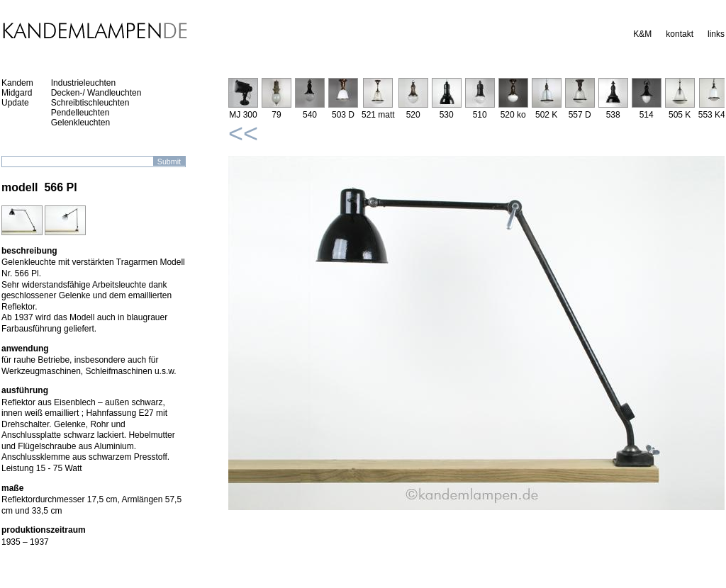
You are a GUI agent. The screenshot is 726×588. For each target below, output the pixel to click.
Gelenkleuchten (80, 123)
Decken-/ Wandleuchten (96, 93)
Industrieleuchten (83, 83)
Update (15, 103)
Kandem (17, 83)
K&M (642, 34)
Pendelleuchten (80, 113)
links (716, 34)
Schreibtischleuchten (90, 103)
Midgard (17, 93)
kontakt (680, 34)
